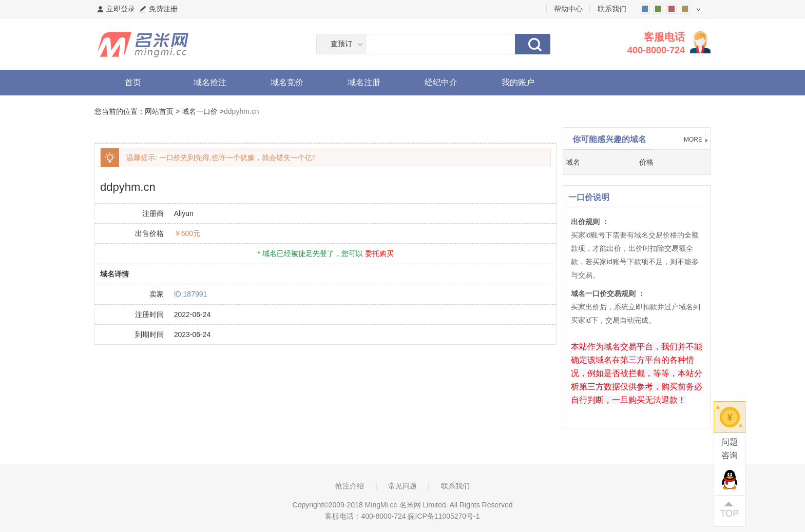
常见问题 (402, 486)
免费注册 (163, 9)
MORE (693, 140)
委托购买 (379, 253)
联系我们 (612, 9)
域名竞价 (287, 82)
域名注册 (364, 82)
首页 (133, 82)
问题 (730, 450)
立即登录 (121, 9)
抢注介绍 (350, 486)
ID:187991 (191, 294)
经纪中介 (441, 82)
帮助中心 (568, 9)
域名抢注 (210, 82)
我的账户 (518, 82)
